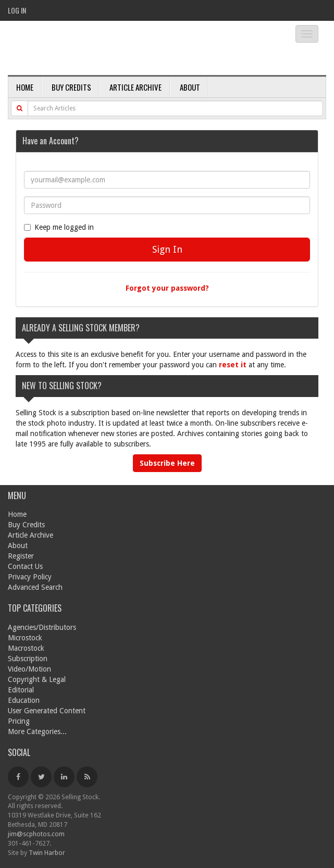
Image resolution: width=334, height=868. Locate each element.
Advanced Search (35, 587)
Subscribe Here (167, 463)
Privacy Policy (30, 577)
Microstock (25, 638)
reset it (233, 365)
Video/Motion (29, 669)
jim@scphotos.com (36, 834)
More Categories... (37, 731)
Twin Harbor (47, 853)
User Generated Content (47, 711)
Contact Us (25, 566)
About (190, 87)
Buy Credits (71, 87)
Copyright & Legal (37, 679)
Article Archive (135, 87)
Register (21, 556)
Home (25, 87)
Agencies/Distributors (42, 627)
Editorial (21, 690)
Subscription (28, 659)
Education (24, 700)
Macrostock (26, 648)
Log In (17, 10)
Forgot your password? (167, 288)
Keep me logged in (59, 227)
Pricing (19, 721)
